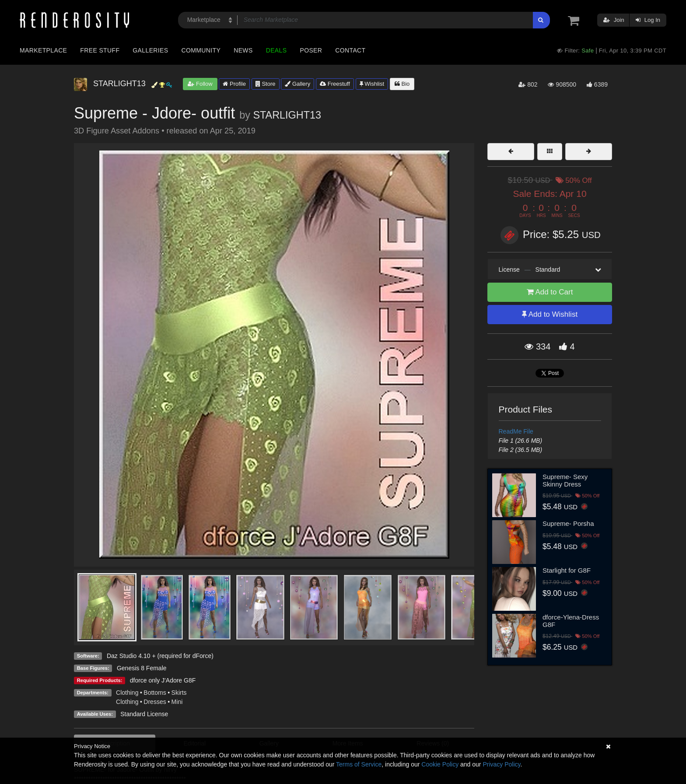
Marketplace (43, 50)
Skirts (179, 693)
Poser (311, 50)
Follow (200, 84)
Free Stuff (100, 50)
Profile (234, 84)
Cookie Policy (440, 764)
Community (201, 50)
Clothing (127, 693)
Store (266, 84)
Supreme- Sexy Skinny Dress (565, 480)
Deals (276, 50)
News (243, 50)
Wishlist (372, 84)
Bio (402, 84)
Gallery (297, 84)
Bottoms (155, 693)
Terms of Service (359, 764)
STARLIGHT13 (287, 115)
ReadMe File (516, 431)
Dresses (155, 702)
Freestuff (335, 84)
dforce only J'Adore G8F (163, 680)
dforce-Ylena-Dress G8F (571, 621)
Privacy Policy (501, 764)
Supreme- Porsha (568, 523)
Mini (177, 702)
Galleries (150, 50)
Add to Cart (550, 292)
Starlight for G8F (567, 570)
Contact (350, 50)
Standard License (144, 714)
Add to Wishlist (550, 314)
